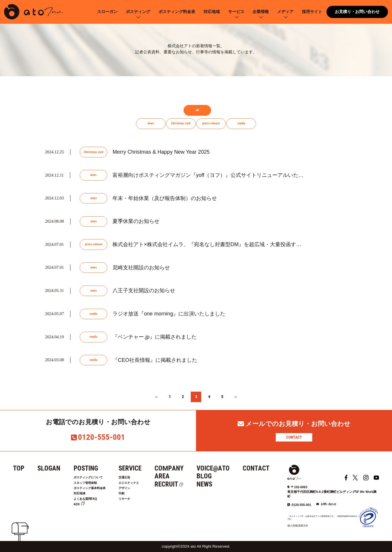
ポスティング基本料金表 (94, 491)
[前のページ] (157, 397)
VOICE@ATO (226, 468)
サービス (236, 12)
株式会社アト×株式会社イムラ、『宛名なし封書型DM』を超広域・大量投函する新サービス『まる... (230, 244)
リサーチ (136, 505)
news (151, 123)
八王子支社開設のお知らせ (144, 290)
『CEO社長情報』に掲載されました (155, 360)
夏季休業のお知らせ (136, 221)
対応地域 (212, 12)
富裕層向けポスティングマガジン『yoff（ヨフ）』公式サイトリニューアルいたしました (216, 175)
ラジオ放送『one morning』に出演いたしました (169, 314)
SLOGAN (49, 468)
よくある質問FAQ (89, 505)
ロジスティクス (141, 485)
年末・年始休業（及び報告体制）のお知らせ (165, 198)
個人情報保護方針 (298, 526)
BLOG (217, 476)
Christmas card (181, 123)
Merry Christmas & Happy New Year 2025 (161, 152)
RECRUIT (179, 484)
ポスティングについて (92, 478)
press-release (211, 123)
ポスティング (138, 12)
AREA (175, 476)
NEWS (217, 484)
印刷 (132, 498)
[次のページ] (235, 397)
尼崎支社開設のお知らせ (141, 268)
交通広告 (136, 478)
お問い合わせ (329, 504)
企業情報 (261, 12)
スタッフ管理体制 (89, 485)
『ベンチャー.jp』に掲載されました (154, 337)
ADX (78, 511)
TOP (19, 468)
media (241, 123)
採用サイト (312, 12)
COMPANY (182, 468)
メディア (285, 12)
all (197, 110)
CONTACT (294, 437)
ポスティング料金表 (177, 12)
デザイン (136, 491)
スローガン (107, 12)
